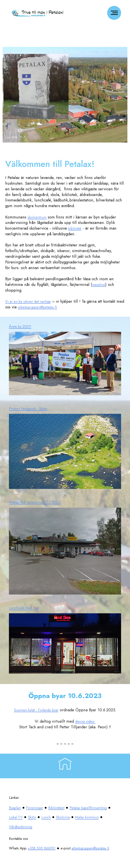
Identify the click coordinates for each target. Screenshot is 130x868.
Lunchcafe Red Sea (25, 608)
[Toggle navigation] (114, 13)
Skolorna (16, 827)
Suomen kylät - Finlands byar (36, 710)
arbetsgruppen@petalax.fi (49, 307)
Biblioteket (61, 808)
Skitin (81, 817)
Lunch (96, 817)
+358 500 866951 (42, 848)
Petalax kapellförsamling (30, 817)
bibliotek (76, 228)
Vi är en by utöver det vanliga (31, 301)
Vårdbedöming (73, 827)
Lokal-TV (63, 817)
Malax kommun (42, 827)
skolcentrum (38, 217)
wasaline (100, 284)
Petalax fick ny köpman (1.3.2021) (38, 502)
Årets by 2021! (22, 326)
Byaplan (16, 808)
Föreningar (37, 808)
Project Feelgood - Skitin (30, 408)
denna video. (85, 721)
